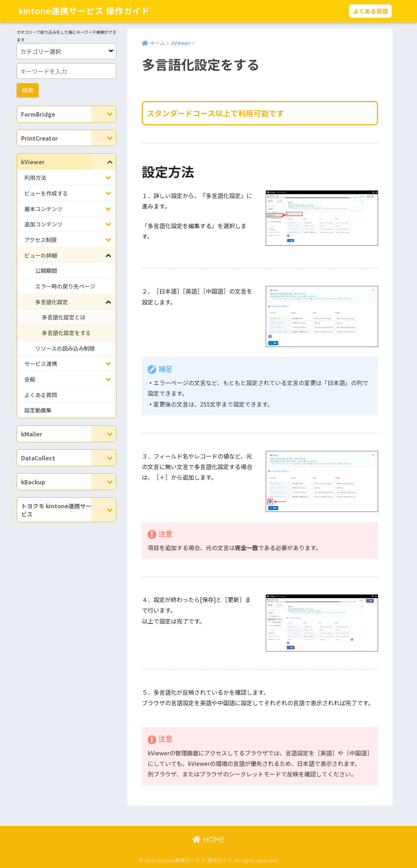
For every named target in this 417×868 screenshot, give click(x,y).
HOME (208, 839)
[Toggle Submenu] (104, 114)
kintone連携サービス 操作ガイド (84, 11)
